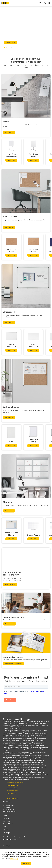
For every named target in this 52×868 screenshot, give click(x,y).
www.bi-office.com (12, 793)
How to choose (10, 584)
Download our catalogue (13, 664)
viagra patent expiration (13, 785)
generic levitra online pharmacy (15, 783)
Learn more (9, 132)
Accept (26, 863)
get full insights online (12, 799)
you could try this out (12, 788)
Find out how (10, 43)
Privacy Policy (6, 818)
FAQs (4, 827)
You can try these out (12, 791)
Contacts (5, 830)
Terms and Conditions (9, 824)
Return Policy (6, 821)
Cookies (5, 815)
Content (9, 796)
